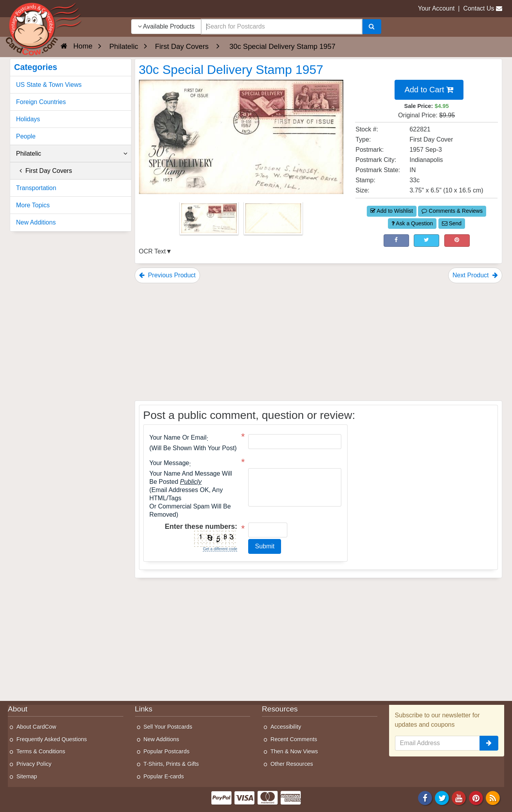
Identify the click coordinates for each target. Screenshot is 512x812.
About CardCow (36, 727)
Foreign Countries (41, 102)
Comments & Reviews (452, 211)
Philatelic (72, 154)
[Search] (372, 27)
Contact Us (479, 8)
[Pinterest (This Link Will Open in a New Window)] (457, 241)
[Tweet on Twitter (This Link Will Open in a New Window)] (426, 241)
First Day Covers (44, 171)
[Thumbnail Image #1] (210, 221)
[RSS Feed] (493, 798)
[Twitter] (442, 798)
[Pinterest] (476, 798)
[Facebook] (425, 798)
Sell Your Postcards (168, 727)
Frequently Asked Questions (52, 739)
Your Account (436, 8)
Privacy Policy (34, 764)
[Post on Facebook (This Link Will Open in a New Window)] (396, 241)
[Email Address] (438, 743)
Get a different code (220, 549)
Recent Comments (294, 739)
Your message (169, 463)
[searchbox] (281, 27)
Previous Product (167, 275)
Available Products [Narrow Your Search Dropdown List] (166, 26)
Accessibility (286, 727)
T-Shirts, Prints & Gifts (171, 764)
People (26, 136)
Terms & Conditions (41, 751)
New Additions (36, 222)
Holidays (28, 119)
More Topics (33, 205)
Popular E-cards (164, 776)
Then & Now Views (294, 751)
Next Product (475, 275)
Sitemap (27, 776)
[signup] (489, 743)
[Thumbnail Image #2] (273, 221)
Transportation (36, 188)
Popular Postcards (167, 751)
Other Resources (292, 764)
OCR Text (152, 251)
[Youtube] (459, 798)
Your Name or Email (178, 438)
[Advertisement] (319, 342)
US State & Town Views (49, 85)
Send (452, 223)
